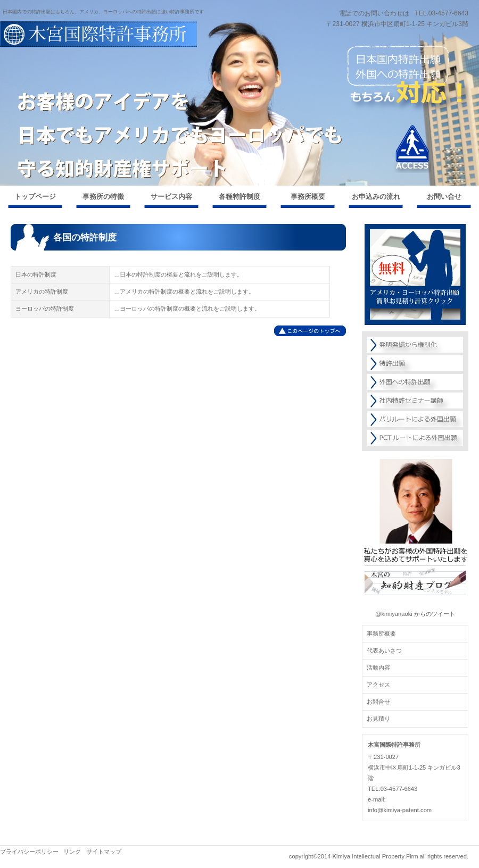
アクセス (412, 149)
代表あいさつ (384, 650)
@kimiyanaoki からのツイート (415, 614)
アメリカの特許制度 (42, 291)
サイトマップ (104, 852)
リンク (72, 852)
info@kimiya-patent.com (400, 810)
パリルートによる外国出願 (415, 419)
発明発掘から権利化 (415, 345)
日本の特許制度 (36, 274)
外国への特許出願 (415, 382)
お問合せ (378, 702)
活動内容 (378, 667)
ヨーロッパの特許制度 (45, 308)
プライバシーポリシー (29, 852)
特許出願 (415, 363)
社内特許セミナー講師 (415, 400)
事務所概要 (381, 633)
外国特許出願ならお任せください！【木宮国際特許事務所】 (106, 44)
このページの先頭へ (310, 331)
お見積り (378, 719)
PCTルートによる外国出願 (415, 438)
